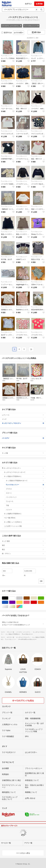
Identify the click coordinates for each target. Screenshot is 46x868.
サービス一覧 (6, 843)
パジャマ (25, 510)
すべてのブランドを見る (23, 701)
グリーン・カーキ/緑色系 (44, 598)
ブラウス (25, 489)
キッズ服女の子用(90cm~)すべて (25, 481)
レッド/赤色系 (37, 602)
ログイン (28, 4)
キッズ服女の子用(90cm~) (24, 476)
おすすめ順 (19, 33)
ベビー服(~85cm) (24, 518)
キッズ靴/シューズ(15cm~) (24, 522)
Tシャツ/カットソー (31, 26)
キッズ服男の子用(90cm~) (24, 514)
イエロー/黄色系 (23, 602)
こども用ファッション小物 (24, 526)
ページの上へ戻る (23, 853)
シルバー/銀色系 (8, 607)
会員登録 (39, 4)
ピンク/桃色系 (30, 602)
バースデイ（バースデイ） (12, 26)
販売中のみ (7, 33)
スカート (25, 493)
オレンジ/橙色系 (44, 602)
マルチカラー (23, 607)
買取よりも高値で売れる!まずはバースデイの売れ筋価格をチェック (23, 624)
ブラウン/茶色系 (30, 598)
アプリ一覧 (28, 843)
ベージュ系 (37, 598)
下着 (25, 505)
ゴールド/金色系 (15, 607)
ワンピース (25, 501)
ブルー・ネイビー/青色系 (8, 602)
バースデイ (23, 438)
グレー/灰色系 (23, 598)
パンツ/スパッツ (25, 497)
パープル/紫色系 (15, 602)
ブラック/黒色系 (8, 598)
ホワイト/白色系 (15, 598)
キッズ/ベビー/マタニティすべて (24, 472)
